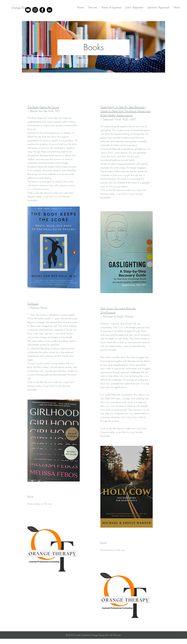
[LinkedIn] (49, 10)
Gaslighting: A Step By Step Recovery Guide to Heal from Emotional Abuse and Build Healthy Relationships (125, 111)
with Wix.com (115, 635)
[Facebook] (42, 10)
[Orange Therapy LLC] (24, 8)
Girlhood (33, 304)
